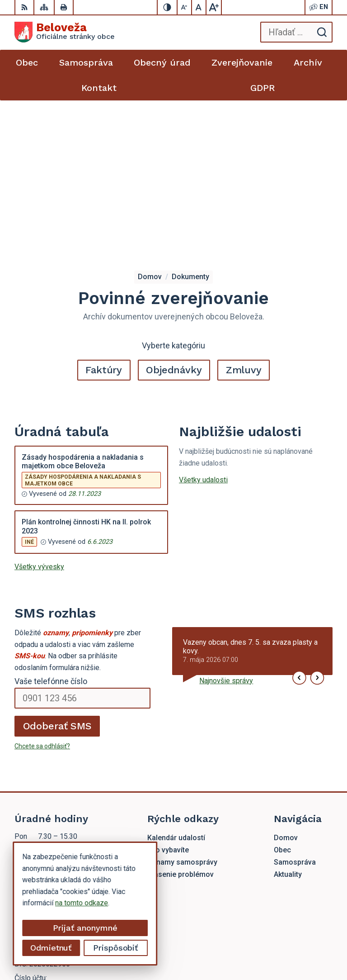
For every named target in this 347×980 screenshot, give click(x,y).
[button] (299, 515)
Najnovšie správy (226, 518)
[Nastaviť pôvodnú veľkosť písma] (199, 7)
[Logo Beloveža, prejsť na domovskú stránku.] (65, 32)
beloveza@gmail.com (48, 839)
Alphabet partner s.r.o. (299, 933)
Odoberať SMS (57, 563)
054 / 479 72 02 (40, 829)
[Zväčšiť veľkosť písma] (214, 7)
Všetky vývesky (39, 404)
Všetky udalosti (203, 317)
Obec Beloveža (309, 944)
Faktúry (104, 207)
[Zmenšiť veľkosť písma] (185, 7)
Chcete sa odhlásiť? (42, 583)
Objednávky (174, 207)
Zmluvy (244, 207)
